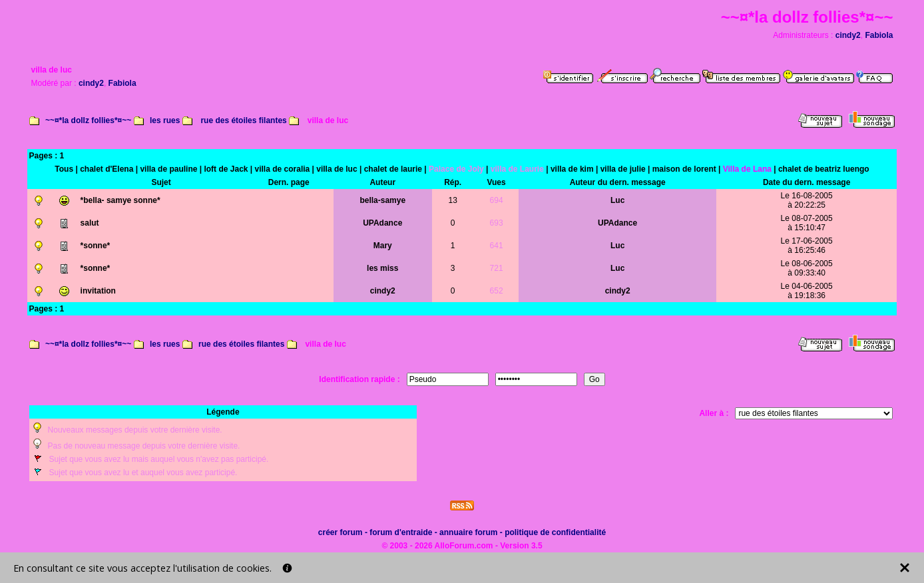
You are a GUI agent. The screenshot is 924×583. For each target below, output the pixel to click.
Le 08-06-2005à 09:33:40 (807, 268)
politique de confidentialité (555, 532)
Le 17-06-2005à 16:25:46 (807, 246)
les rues (165, 120)
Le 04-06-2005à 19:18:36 (807, 291)
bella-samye (382, 200)
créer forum (341, 532)
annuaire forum (468, 532)
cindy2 (848, 35)
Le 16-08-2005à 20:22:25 (807, 200)
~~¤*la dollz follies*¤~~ (88, 120)
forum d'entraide (401, 532)
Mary (383, 246)
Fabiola (879, 35)
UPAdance (382, 223)
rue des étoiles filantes (243, 120)
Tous (64, 169)
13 (452, 200)
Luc (617, 200)
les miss (382, 268)
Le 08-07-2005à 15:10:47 (807, 223)
